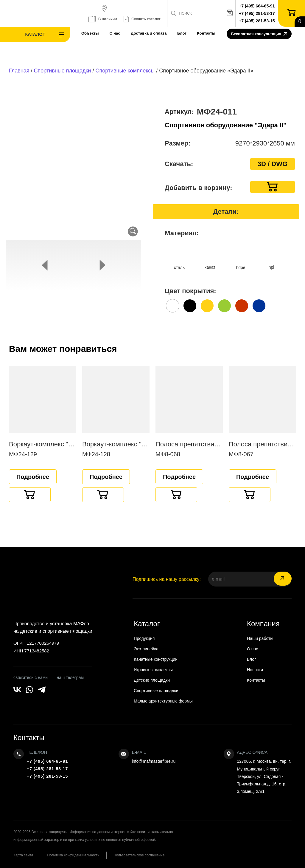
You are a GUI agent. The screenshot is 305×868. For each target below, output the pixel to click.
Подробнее (33, 477)
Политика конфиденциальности (75, 855)
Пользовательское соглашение (142, 855)
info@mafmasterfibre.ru (154, 761)
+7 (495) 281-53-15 (257, 21)
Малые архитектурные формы (163, 701)
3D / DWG (273, 164)
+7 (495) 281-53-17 (257, 13)
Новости (255, 670)
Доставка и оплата (138, 33)
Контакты (195, 33)
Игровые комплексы (153, 670)
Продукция (144, 638)
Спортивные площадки (63, 71)
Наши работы (260, 638)
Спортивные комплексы (125, 71)
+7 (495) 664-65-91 (257, 6)
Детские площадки (152, 680)
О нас (104, 33)
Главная (19, 71)
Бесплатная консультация (259, 34)
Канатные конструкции (156, 659)
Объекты (79, 33)
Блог (171, 33)
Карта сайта (23, 855)
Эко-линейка (146, 649)
